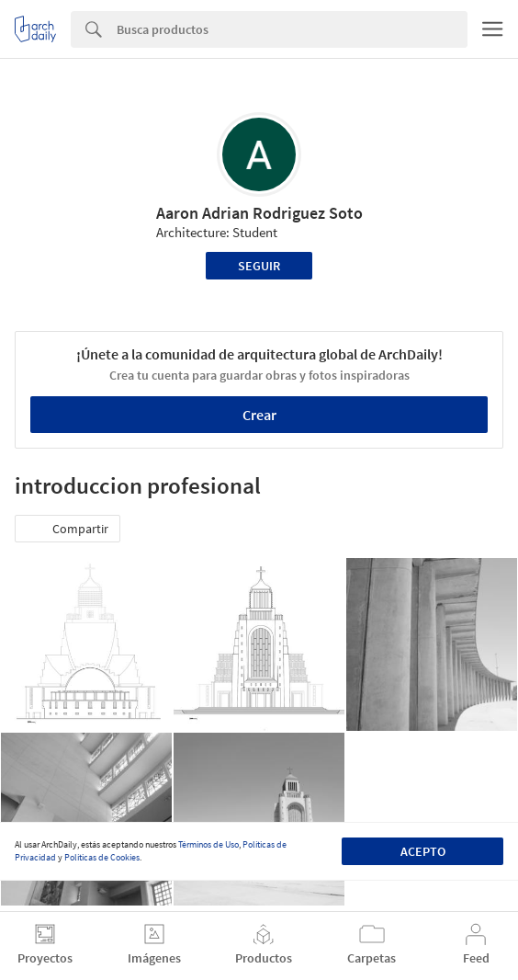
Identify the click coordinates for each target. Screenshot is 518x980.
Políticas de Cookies (102, 857)
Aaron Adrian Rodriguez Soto (259, 213)
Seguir (259, 266)
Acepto (423, 851)
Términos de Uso (208, 844)
